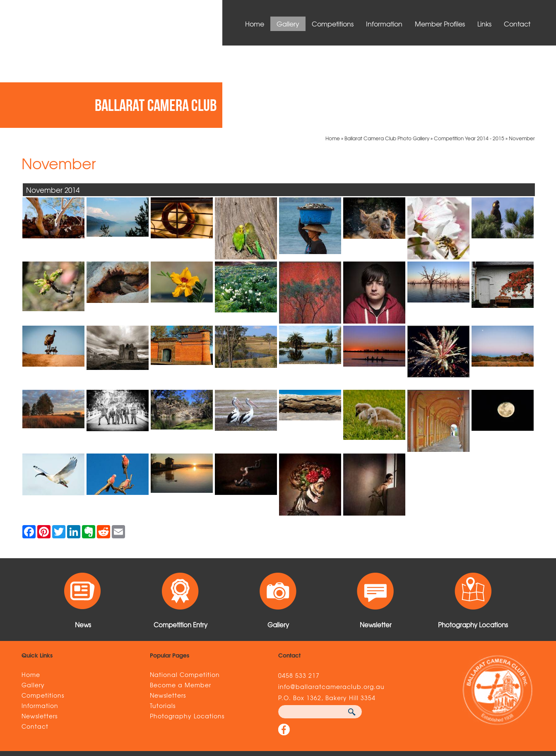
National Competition (185, 592)
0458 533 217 (299, 593)
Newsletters (40, 633)
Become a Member (181, 602)
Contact (517, 24)
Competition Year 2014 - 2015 (469, 56)
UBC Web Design (399, 703)
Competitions (333, 24)
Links (484, 24)
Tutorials (163, 623)
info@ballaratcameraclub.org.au (331, 604)
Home (255, 24)
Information (384, 24)
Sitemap (136, 703)
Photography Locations (187, 633)
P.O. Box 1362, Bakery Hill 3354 (327, 615)
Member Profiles (440, 24)
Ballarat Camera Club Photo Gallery (387, 56)
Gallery (288, 24)
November (522, 56)
